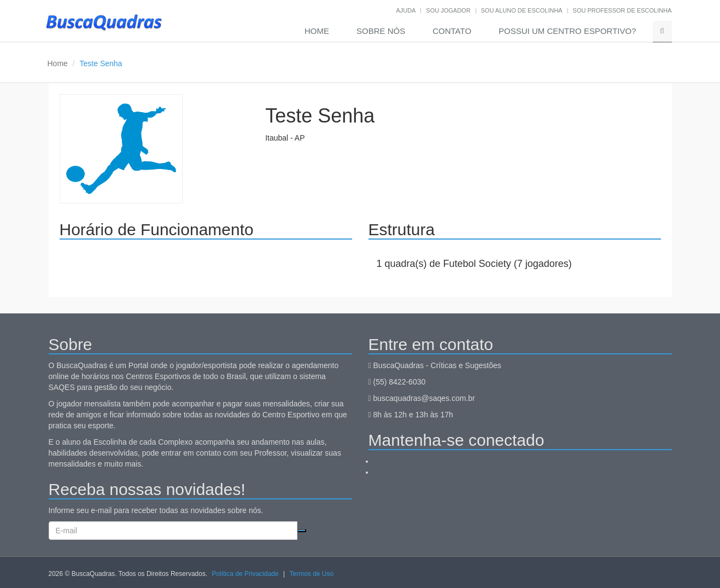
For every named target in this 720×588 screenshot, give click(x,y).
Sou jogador (448, 10)
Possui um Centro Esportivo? (567, 31)
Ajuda (406, 10)
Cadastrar (302, 531)
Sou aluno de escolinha (522, 10)
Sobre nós (381, 31)
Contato (452, 31)
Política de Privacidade (245, 574)
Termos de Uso (311, 574)
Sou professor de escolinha (622, 10)
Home (317, 31)
